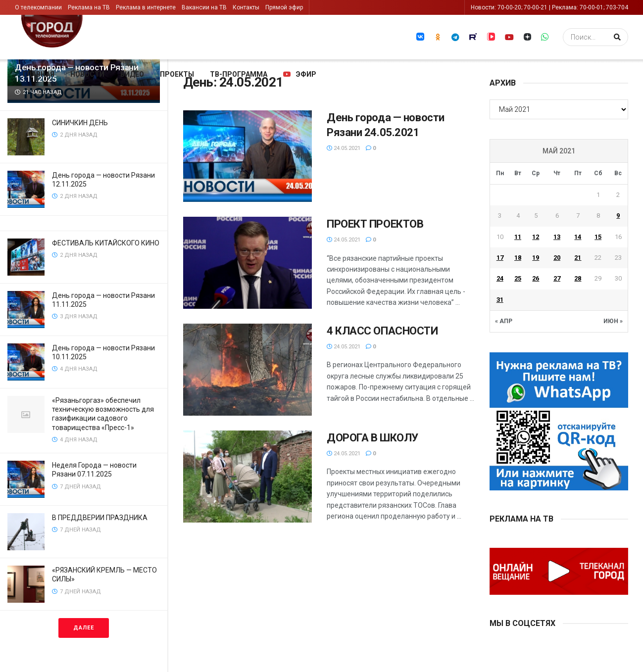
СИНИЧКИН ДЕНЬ (81, 123)
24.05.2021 (344, 148)
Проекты (177, 74)
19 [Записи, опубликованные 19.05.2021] (536, 258)
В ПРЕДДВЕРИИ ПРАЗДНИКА (100, 518)
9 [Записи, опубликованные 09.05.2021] (618, 216)
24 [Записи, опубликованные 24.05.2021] (500, 278)
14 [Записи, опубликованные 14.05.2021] (578, 237)
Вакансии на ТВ (204, 7)
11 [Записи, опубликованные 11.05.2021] (518, 237)
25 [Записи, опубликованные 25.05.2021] (518, 278)
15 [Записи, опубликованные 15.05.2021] (598, 237)
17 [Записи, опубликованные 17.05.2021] (500, 258)
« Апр (504, 321)
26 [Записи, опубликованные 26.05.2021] (536, 278)
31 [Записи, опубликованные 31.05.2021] (500, 300)
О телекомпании (38, 7)
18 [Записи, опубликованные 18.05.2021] (518, 258)
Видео (132, 74)
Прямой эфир (284, 7)
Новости (87, 74)
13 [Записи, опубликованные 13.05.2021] (557, 237)
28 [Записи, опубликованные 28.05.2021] (578, 278)
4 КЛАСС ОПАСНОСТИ (382, 331)
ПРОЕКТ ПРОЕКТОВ (375, 224)
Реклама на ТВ (89, 7)
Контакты (246, 7)
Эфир (300, 74)
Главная (39, 74)
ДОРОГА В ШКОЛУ (372, 438)
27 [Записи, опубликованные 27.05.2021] (557, 278)
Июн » (613, 321)
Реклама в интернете (146, 7)
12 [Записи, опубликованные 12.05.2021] (536, 237)
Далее (84, 628)
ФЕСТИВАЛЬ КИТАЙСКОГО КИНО (106, 243)
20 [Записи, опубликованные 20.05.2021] (557, 258)
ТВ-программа (239, 74)
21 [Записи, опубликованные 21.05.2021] (578, 258)
